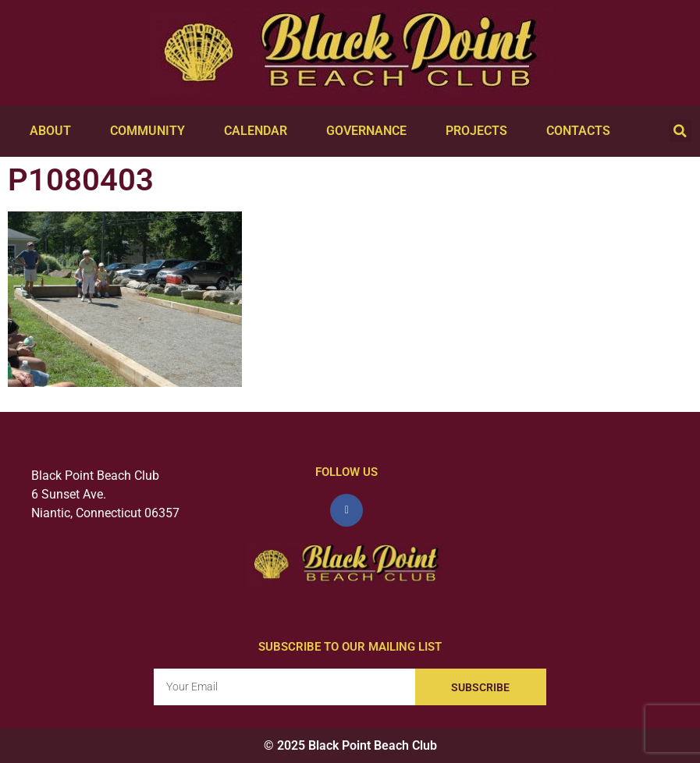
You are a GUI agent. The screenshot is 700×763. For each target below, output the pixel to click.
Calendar (259, 131)
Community (151, 131)
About (54, 131)
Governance (370, 131)
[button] (680, 131)
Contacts (582, 131)
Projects (480, 131)
